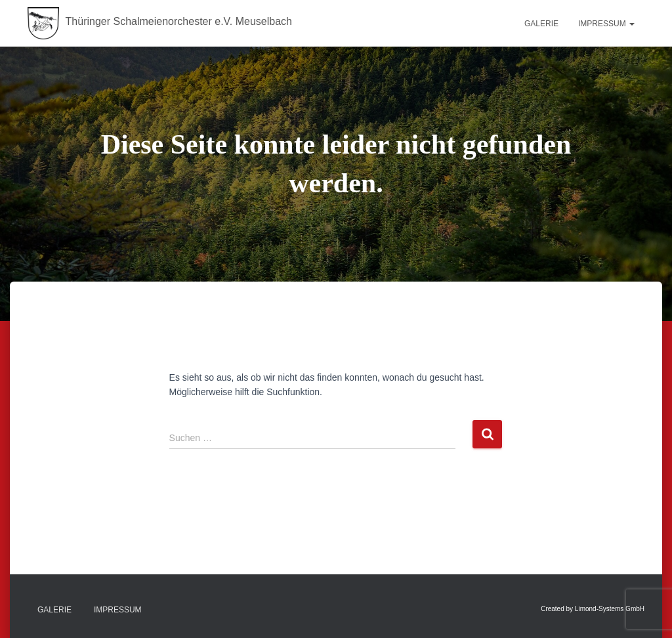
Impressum (606, 24)
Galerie (541, 24)
